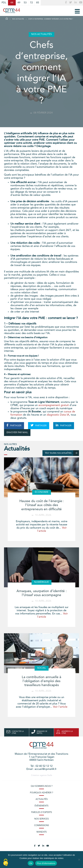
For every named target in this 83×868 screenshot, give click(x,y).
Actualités (42, 799)
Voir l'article (60, 707)
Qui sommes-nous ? (42, 786)
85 (38, 3)
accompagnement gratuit (54, 405)
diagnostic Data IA (58, 415)
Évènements (41, 806)
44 (12, 3)
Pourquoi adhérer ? (41, 793)
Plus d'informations (46, 863)
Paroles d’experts (42, 812)
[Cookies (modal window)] (6, 863)
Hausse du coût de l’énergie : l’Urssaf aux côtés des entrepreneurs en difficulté (41, 505)
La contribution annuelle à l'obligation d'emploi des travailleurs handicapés (41, 681)
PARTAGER (14, 425)
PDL (4, 3)
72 (31, 3)
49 (19, 3)
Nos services (41, 819)
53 (25, 3)
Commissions (41, 825)
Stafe (50, 775)
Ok (31, 863)
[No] (79, 860)
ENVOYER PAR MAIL (17, 432)
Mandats (42, 832)
